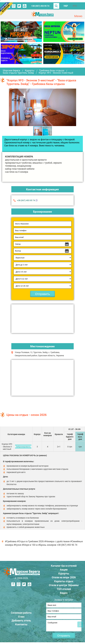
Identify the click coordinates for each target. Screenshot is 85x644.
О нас (21, 617)
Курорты (30, 70)
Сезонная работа (21, 614)
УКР (66, 6)
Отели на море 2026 (64, 577)
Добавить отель (21, 621)
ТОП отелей (64, 589)
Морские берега (11, 70)
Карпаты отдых (64, 581)
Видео (64, 593)
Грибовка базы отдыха (52, 70)
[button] (74, 107)
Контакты (21, 625)
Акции (64, 570)
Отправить (42, 294)
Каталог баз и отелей (64, 566)
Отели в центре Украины (64, 585)
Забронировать (23, 447)
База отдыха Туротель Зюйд (18, 73)
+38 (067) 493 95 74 (40, 6)
